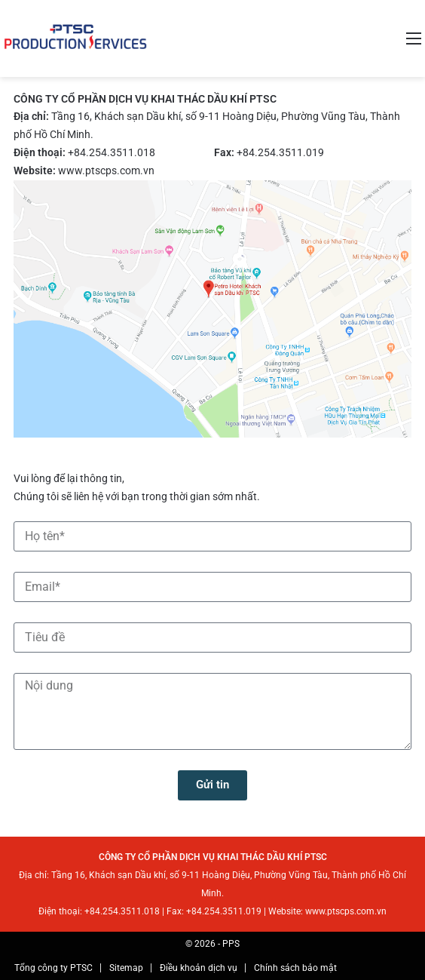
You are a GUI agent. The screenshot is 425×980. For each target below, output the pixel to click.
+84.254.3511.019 (280, 152)
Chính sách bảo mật (295, 968)
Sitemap (126, 968)
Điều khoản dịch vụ (199, 968)
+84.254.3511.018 (112, 152)
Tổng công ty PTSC (54, 968)
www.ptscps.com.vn (106, 171)
